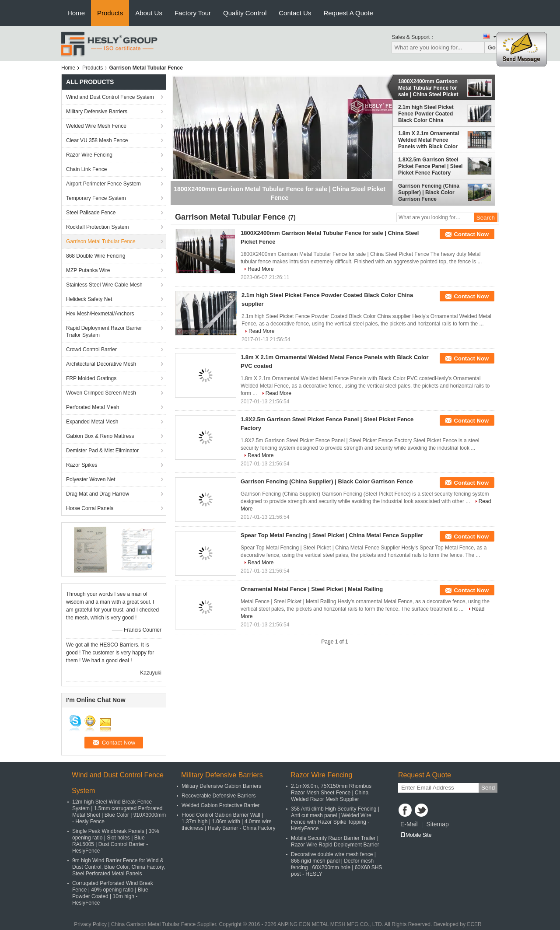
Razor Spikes (82, 465)
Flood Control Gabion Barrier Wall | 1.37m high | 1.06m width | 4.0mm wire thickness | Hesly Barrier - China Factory (229, 822)
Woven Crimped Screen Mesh (101, 393)
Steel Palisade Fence (91, 213)
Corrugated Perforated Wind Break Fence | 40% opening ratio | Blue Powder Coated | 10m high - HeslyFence (113, 893)
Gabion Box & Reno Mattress (100, 436)
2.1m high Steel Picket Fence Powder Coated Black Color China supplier (426, 114)
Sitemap (437, 824)
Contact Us (295, 13)
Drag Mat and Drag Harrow (98, 494)
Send (488, 788)
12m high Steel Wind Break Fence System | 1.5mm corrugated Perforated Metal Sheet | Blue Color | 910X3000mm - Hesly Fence (119, 812)
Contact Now (471, 234)
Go (492, 47)
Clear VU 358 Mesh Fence (97, 140)
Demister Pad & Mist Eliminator (102, 451)
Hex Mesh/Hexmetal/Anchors (100, 314)
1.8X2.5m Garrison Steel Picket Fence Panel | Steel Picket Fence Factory (430, 166)
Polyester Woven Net (91, 479)
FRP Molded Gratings (91, 378)
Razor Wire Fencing (89, 155)
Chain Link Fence (86, 169)
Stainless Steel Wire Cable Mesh (104, 285)
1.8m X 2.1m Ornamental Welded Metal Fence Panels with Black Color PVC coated (429, 140)
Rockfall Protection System (97, 227)
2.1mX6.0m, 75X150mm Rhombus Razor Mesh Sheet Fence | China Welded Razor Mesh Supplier (331, 793)
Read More (261, 269)
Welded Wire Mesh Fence (96, 126)
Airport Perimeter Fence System (103, 184)
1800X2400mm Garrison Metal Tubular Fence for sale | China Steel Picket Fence (428, 88)
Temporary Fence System (96, 198)
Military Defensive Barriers (97, 112)
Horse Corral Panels (90, 508)
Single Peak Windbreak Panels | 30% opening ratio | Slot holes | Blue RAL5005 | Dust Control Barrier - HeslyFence (116, 841)
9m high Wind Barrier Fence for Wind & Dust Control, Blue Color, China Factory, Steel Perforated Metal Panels (119, 867)
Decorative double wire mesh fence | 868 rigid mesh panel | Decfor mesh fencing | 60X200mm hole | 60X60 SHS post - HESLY (336, 864)
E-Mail (409, 824)
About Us (149, 13)
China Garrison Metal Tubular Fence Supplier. (165, 924)
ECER (474, 924)
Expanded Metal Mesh (92, 422)
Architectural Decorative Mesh (101, 364)
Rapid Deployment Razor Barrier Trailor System (104, 332)
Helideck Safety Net (89, 299)
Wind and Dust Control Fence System (110, 97)
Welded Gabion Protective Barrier (221, 805)
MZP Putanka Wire (88, 270)
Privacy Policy (90, 924)
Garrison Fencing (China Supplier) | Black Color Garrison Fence (429, 192)
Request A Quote (348, 13)
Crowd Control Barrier (91, 350)
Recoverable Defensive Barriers (219, 796)
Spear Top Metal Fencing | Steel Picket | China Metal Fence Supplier (332, 535)
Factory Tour (193, 13)
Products (110, 13)
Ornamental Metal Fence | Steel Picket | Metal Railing (312, 589)
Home (76, 13)
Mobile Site (416, 835)
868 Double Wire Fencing (96, 256)
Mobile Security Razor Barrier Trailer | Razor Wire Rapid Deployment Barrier (335, 841)
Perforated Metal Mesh (93, 407)
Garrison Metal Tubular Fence (101, 241)
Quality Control (245, 13)
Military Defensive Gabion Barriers (221, 786)
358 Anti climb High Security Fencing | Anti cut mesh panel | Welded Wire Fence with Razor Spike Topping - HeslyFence (335, 819)
